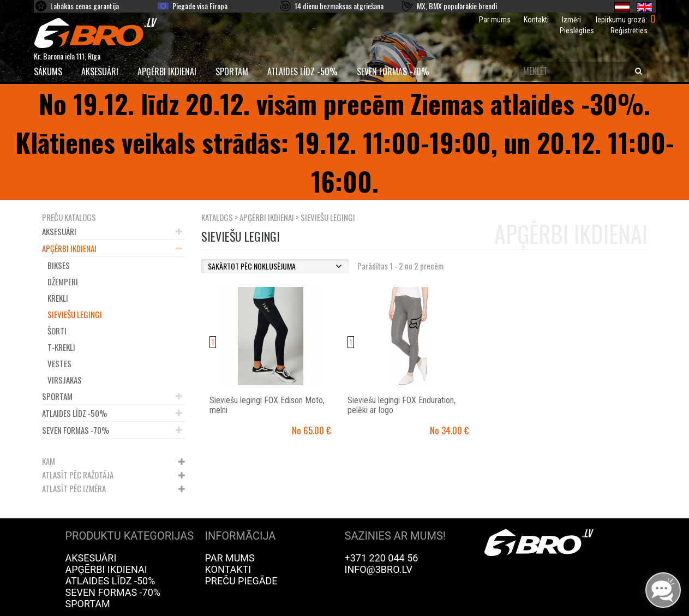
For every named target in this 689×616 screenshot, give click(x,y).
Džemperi (63, 282)
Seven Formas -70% (393, 71)
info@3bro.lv (379, 569)
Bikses (59, 265)
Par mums (495, 20)
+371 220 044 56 (382, 558)
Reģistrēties (629, 31)
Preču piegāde (241, 581)
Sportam (232, 71)
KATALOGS (217, 217)
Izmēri (571, 20)
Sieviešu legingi (75, 314)
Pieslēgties (577, 31)
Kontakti (536, 20)
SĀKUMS (48, 71)
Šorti (57, 331)
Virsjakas (65, 380)
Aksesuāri (100, 71)
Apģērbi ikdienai (167, 71)
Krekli (58, 298)
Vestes (59, 363)
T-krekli (61, 347)
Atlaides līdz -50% (302, 71)
